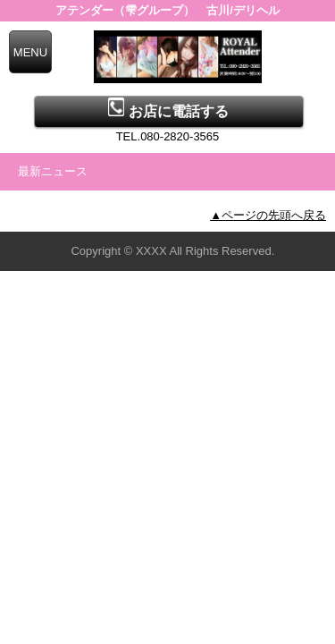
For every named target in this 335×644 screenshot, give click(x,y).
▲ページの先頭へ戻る (268, 215)
